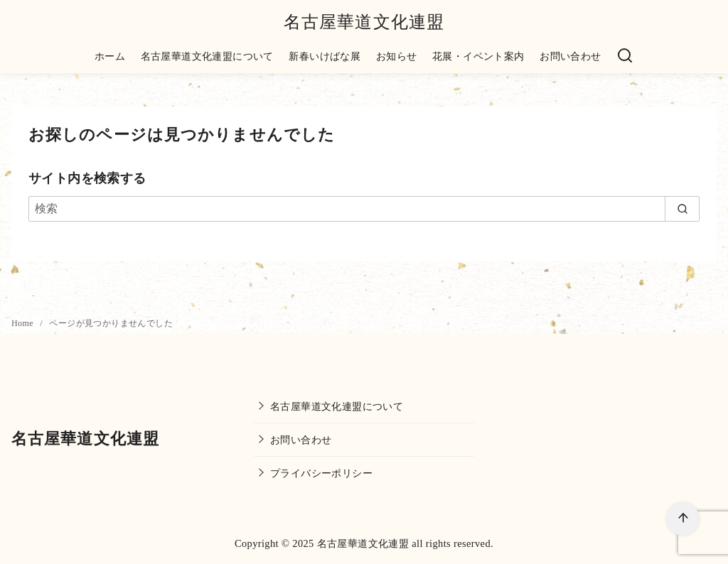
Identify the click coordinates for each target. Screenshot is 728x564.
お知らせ (397, 56)
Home (23, 323)
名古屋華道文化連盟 (364, 22)
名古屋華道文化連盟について (207, 56)
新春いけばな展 (325, 56)
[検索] (625, 56)
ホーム (110, 56)
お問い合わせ (570, 56)
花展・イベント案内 (478, 56)
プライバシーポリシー (321, 473)
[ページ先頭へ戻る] (683, 519)
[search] (682, 209)
